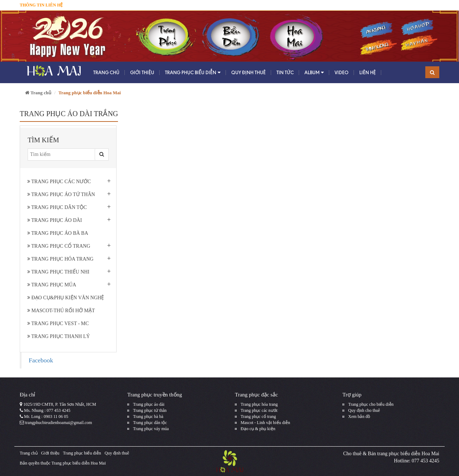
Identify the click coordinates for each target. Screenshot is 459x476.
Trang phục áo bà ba (58, 233)
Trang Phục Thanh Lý (59, 336)
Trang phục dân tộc (57, 207)
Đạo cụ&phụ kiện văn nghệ (66, 298)
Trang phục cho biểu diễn (371, 404)
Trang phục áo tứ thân (61, 194)
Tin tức (285, 72)
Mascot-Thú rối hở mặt (61, 311)
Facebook (41, 360)
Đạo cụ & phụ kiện (258, 429)
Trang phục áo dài (55, 220)
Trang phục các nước (59, 182)
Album (314, 73)
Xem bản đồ (359, 416)
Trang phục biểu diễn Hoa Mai (79, 463)
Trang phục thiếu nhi (58, 272)
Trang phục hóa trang (60, 259)
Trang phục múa (52, 285)
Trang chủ (106, 72)
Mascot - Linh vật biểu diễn (265, 423)
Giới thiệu (142, 72)
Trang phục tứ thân (150, 410)
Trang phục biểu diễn (193, 73)
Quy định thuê (249, 72)
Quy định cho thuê (364, 410)
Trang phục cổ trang (59, 246)
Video (342, 72)
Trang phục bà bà (148, 416)
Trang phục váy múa (151, 429)
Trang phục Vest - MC (58, 323)
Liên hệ (368, 72)
